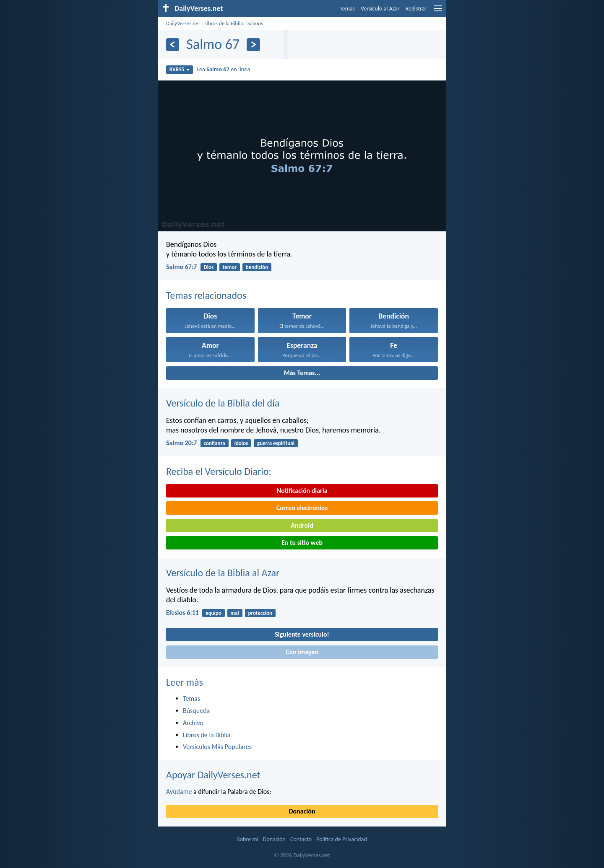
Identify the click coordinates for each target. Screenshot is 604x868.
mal (235, 613)
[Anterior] (173, 45)
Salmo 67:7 (181, 267)
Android (302, 525)
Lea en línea (224, 69)
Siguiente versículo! (302, 634)
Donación (302, 811)
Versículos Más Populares (217, 747)
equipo (213, 613)
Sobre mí (247, 839)
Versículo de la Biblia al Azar (223, 573)
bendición (257, 267)
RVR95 (180, 69)
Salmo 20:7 (181, 443)
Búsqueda (196, 711)
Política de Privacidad (341, 839)
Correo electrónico (302, 508)
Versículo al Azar (380, 9)
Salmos (255, 23)
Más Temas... (302, 373)
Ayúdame (179, 792)
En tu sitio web (302, 543)
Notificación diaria (302, 491)
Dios (209, 267)
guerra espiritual (276, 443)
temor (230, 267)
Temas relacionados (206, 295)
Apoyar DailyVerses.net (213, 775)
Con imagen (302, 652)
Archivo (193, 723)
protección (260, 613)
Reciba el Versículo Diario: (219, 471)
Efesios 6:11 (182, 613)
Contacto (301, 839)
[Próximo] (253, 45)
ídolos (241, 443)
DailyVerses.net (183, 23)
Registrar (416, 9)
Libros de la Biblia (224, 23)
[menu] (438, 12)
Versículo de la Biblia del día (223, 403)
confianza (215, 443)
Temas (347, 9)
